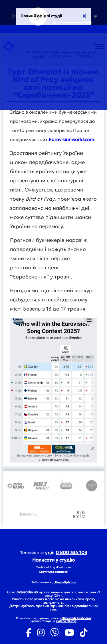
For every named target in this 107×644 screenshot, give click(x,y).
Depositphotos (65, 582)
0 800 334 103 (71, 552)
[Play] (38, 17)
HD (15, 16)
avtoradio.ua (27, 592)
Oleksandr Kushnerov (76, 618)
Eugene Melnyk (66, 621)
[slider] (75, 23)
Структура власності (53, 572)
